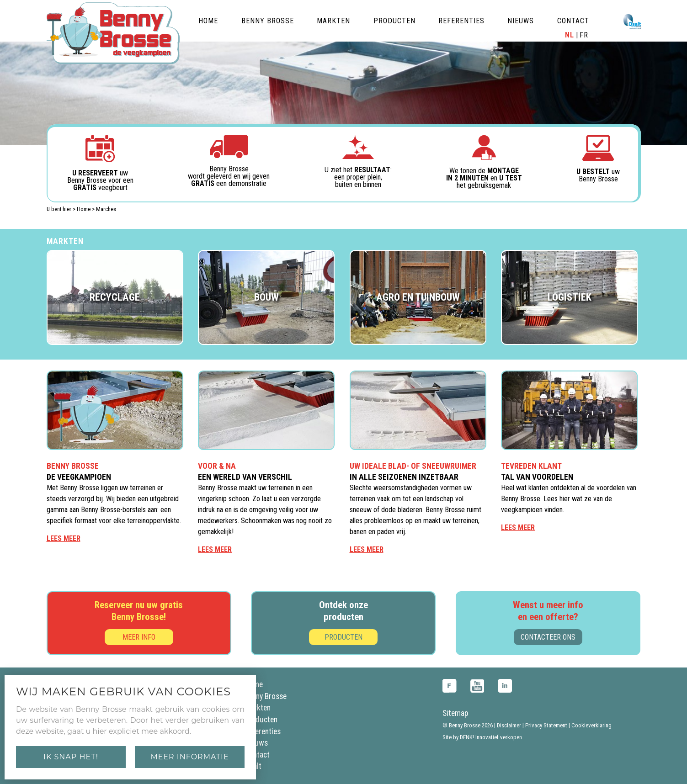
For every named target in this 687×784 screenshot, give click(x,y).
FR (584, 35)
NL (570, 35)
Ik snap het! (71, 757)
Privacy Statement (546, 725)
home (208, 21)
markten (333, 21)
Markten (258, 708)
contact (573, 21)
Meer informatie (189, 757)
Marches (106, 209)
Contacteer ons (548, 637)
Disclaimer (509, 725)
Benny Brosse (266, 696)
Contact (257, 755)
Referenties (263, 731)
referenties (461, 21)
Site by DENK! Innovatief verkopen (482, 737)
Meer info (139, 637)
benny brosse (268, 21)
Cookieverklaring (591, 725)
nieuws (521, 21)
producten (394, 21)
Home (84, 209)
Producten (343, 637)
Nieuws (256, 743)
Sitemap (455, 713)
